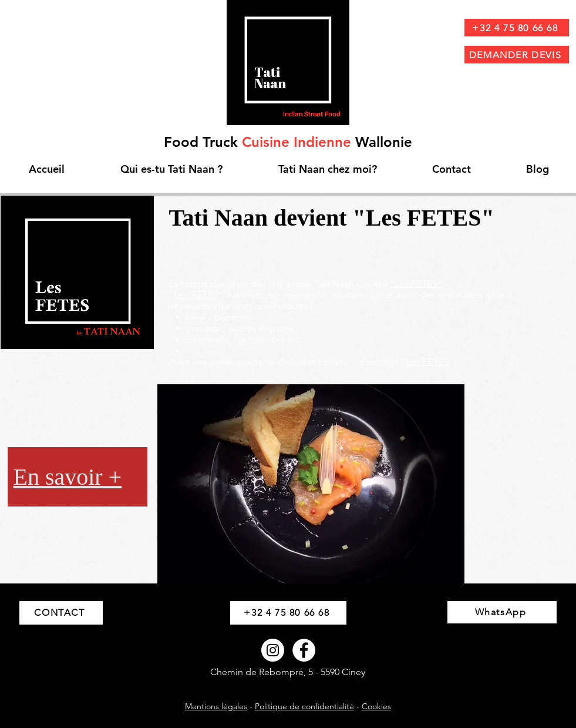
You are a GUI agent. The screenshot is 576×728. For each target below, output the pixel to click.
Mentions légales (216, 706)
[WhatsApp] (502, 612)
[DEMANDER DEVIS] (517, 55)
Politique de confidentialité (304, 706)
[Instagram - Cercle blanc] (273, 650)
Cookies (376, 706)
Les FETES (196, 295)
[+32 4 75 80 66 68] (517, 28)
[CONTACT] (61, 613)
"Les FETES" (416, 284)
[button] (311, 484)
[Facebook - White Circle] (304, 650)
